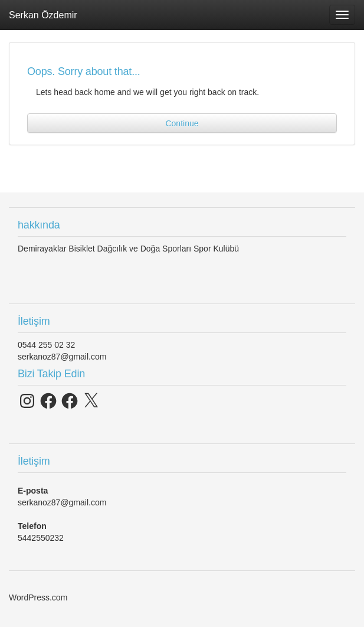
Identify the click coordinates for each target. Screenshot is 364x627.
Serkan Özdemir (43, 15)
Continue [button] (182, 123)
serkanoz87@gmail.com (62, 357)
